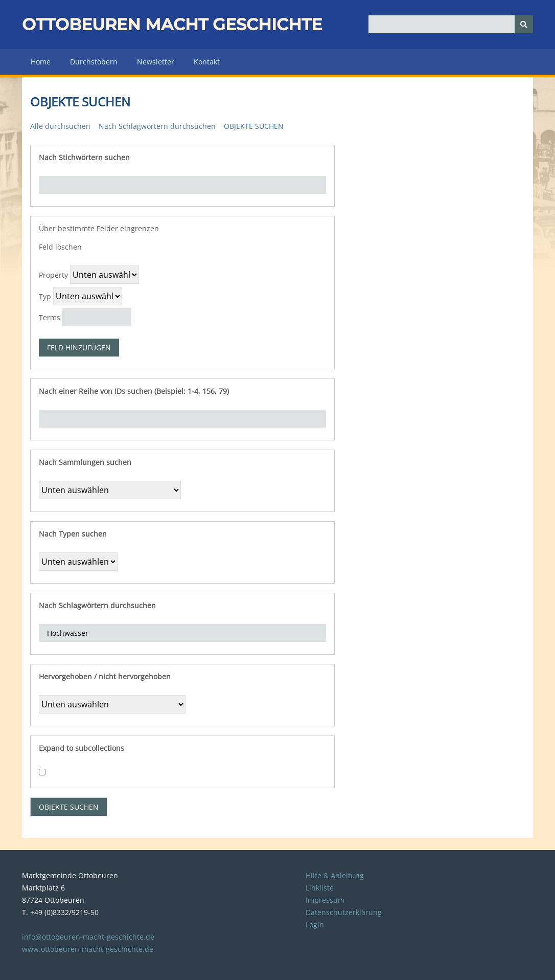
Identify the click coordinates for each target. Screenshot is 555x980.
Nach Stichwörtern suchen (84, 157)
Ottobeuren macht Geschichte (172, 24)
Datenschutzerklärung (344, 912)
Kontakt (207, 62)
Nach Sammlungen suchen (85, 462)
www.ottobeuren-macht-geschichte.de (88, 949)
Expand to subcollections (82, 748)
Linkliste (320, 888)
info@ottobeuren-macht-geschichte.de (88, 937)
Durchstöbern (94, 62)
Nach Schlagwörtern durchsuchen (157, 126)
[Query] (451, 24)
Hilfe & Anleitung (335, 875)
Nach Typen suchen (73, 534)
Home (41, 62)
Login (315, 925)
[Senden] (524, 24)
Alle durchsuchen (60, 126)
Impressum (325, 900)
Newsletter (156, 62)
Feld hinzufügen (79, 348)
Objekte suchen (254, 126)
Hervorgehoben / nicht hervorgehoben (105, 676)
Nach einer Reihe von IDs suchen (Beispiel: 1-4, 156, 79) (134, 391)
